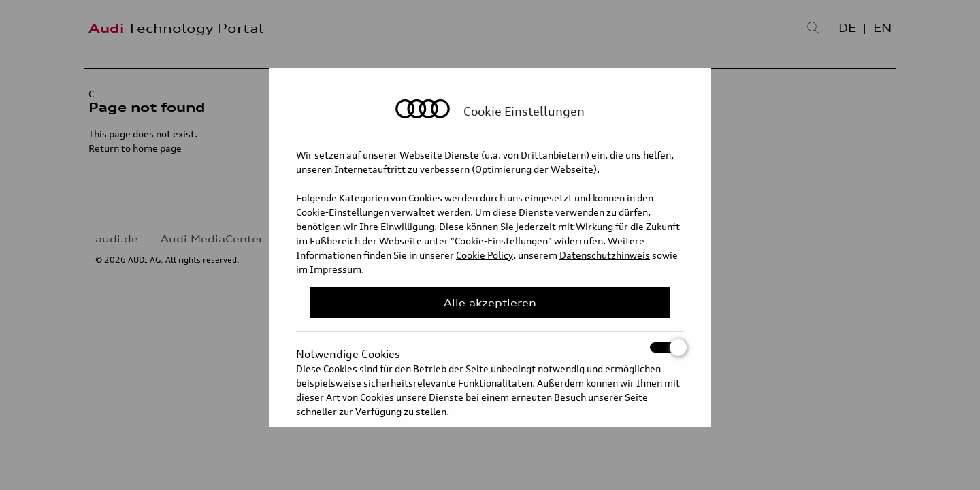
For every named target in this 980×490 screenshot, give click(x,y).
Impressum (336, 269)
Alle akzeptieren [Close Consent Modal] (490, 303)
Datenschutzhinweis (605, 255)
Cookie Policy (485, 255)
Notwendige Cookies (490, 347)
